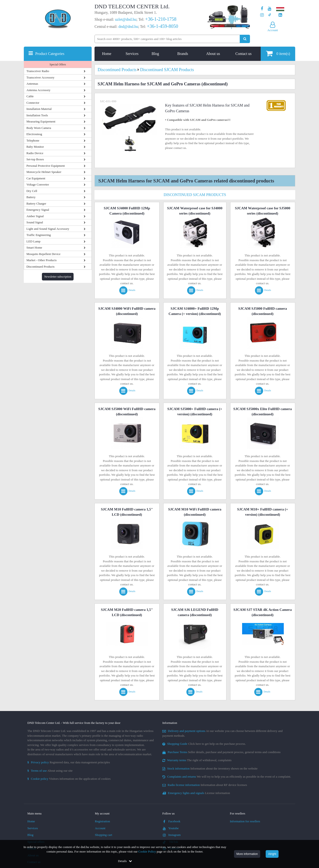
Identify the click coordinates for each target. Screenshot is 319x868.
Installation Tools (37, 115)
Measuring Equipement (41, 121)
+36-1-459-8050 (162, 26)
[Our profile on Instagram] (262, 15)
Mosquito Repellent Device (43, 254)
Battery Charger (36, 204)
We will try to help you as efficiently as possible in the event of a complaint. (227, 777)
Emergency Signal (38, 210)
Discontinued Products (40, 267)
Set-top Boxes (35, 159)
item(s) (278, 53)
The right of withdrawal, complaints (197, 760)
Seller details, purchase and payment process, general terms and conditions (222, 752)
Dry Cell (32, 191)
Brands (183, 54)
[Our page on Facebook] (262, 9)
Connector (33, 103)
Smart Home (34, 248)
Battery (31, 197)
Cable (30, 96)
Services (132, 54)
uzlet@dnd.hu (126, 19)
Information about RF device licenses (205, 785)
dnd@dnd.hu (128, 27)
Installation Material (39, 109)
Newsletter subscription (58, 277)
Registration (103, 821)
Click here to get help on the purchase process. (204, 744)
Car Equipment (36, 178)
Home (107, 54)
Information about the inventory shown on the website (210, 768)
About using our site (50, 771)
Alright (272, 854)
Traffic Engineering (39, 235)
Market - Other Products (42, 260)
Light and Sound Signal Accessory (48, 229)
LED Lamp (33, 241)
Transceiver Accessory (40, 77)
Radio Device (35, 153)
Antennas (32, 84)
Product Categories (50, 54)
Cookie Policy (147, 851)
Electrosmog (34, 134)
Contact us (244, 54)
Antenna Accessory (38, 90)
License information (196, 793)
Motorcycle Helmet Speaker (44, 172)
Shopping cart (104, 835)
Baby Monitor (35, 147)
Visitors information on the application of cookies (69, 779)
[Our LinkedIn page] (280, 15)
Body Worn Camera (39, 128)
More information (247, 854)
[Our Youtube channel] (270, 9)
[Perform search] (245, 39)
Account (100, 828)
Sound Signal (35, 222)
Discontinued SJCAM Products (195, 195)
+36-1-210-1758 (161, 19)
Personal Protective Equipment (46, 166)
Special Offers (58, 64)
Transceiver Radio (38, 71)
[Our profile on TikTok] (270, 15)
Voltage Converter (38, 184)
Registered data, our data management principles (69, 762)
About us (213, 54)
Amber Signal (35, 216)
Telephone (33, 140)
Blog (155, 54)
